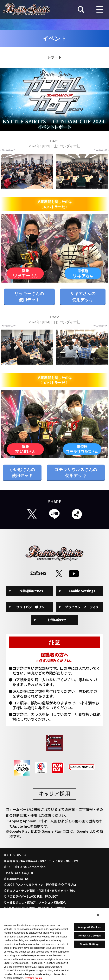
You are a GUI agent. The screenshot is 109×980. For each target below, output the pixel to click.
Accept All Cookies (90, 927)
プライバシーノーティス (82, 607)
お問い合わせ (57, 620)
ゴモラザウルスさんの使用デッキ (76, 472)
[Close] (98, 915)
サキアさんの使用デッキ (83, 296)
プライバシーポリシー (32, 607)
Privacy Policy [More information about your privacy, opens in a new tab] (33, 978)
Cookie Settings (82, 591)
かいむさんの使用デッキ (22, 472)
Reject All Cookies (90, 936)
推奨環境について (32, 591)
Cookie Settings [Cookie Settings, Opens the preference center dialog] (90, 944)
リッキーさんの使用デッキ (29, 296)
